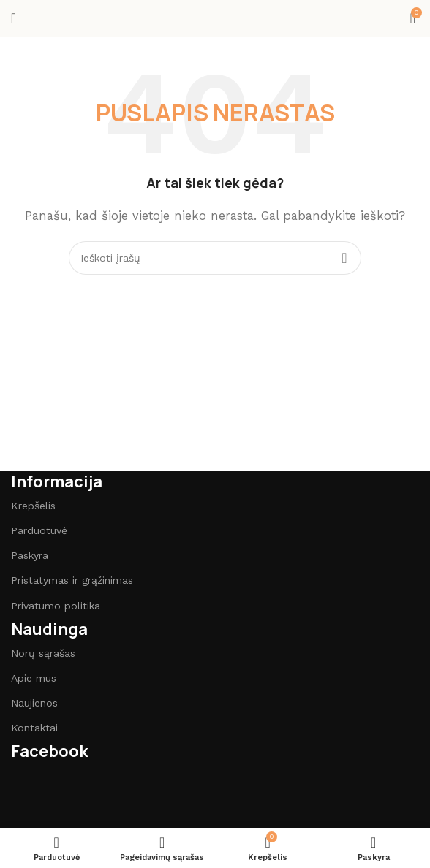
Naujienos (34, 703)
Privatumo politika (56, 606)
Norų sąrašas (43, 653)
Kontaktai (34, 728)
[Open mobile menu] (14, 18)
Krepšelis (33, 506)
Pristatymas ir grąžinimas (72, 580)
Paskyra (30, 555)
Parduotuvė (39, 530)
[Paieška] (215, 258)
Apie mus (34, 678)
